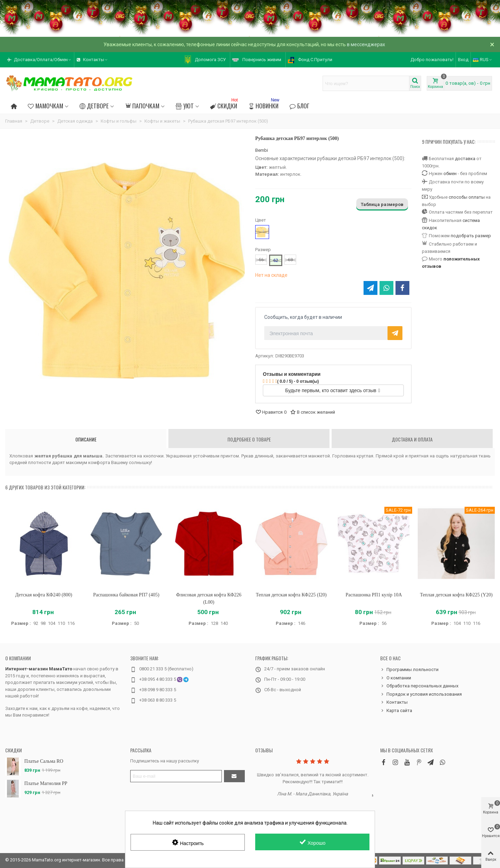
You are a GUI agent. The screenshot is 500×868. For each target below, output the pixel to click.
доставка (465, 159)
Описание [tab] (86, 439)
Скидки (225, 105)
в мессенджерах (366, 44)
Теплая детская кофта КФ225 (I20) (291, 595)
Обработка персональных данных (419, 686)
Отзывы (264, 750)
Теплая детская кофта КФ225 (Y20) (456, 595)
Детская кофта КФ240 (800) (44, 595)
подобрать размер (471, 236)
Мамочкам (45, 106)
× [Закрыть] (492, 44)
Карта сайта (396, 711)
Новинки (264, 105)
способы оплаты (467, 197)
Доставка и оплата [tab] (412, 439)
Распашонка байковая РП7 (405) (126, 595)
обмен (450, 173)
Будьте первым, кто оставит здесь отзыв (332, 390)
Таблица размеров (382, 204)
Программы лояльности (409, 670)
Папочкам (142, 106)
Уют (185, 106)
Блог (299, 106)
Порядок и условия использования (421, 694)
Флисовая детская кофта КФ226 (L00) (209, 598)
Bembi (262, 150)
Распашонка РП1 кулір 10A (374, 595)
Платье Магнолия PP (46, 783)
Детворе (94, 106)
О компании (18, 658)
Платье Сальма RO (44, 761)
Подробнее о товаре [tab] (249, 439)
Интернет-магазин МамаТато (39, 669)
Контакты (394, 702)
